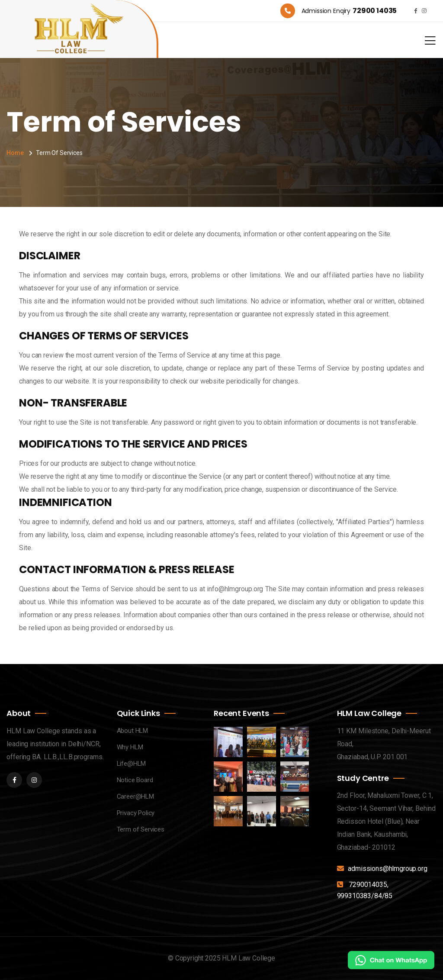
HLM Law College (249, 958)
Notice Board (135, 780)
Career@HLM (135, 796)
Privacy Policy (136, 813)
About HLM (133, 731)
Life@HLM (132, 764)
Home (15, 153)
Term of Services (141, 829)
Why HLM (130, 747)
